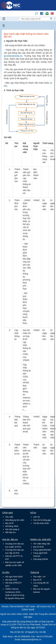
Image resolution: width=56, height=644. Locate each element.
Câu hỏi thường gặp (42, 520)
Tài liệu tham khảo (41, 523)
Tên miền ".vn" (40, 577)
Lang (51, 12)
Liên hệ (36, 517)
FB (40, 12)
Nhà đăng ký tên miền (15, 520)
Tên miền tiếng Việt (42, 544)
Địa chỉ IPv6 (39, 547)
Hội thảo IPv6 (11, 580)
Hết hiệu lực (10, 532)
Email (46, 12)
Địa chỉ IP (9, 523)
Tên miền (9, 517)
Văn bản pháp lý (12, 529)
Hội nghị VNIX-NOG (14, 577)
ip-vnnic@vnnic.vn (13, 56)
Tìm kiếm (35, 12)
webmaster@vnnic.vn (31, 640)
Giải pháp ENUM (41, 559)
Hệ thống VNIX (12, 526)
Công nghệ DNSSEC (42, 550)
